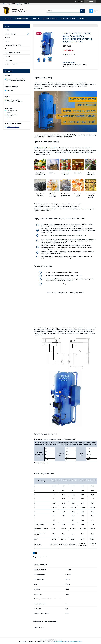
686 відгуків (80, 1)
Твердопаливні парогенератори (45, 147)
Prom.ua (59, 640)
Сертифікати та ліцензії (12, 53)
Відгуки (7, 56)
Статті (7, 41)
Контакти (83, 19)
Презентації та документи (13, 45)
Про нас (36, 19)
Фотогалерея (9, 60)
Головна (8, 19)
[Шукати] (82, 11)
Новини (7, 38)
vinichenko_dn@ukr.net (13, 127)
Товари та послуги (21, 19)
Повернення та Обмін (68, 19)
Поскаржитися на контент (61, 642)
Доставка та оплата (50, 19)
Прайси (7, 30)
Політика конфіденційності (75, 642)
